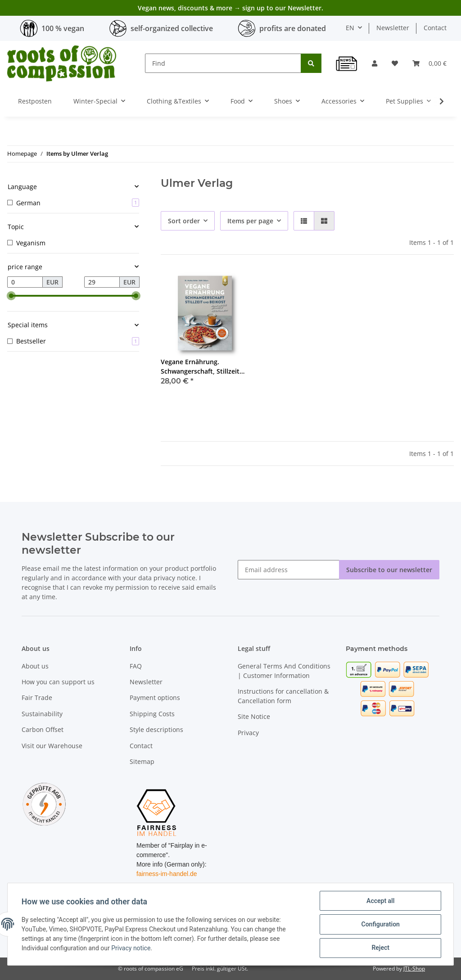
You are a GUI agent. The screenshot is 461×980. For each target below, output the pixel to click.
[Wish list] (395, 63)
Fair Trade (37, 698)
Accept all (380, 901)
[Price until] (102, 282)
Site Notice (254, 716)
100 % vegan (63, 28)
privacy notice (174, 578)
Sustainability (42, 714)
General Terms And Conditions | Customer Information (284, 671)
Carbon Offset (43, 729)
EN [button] (350, 28)
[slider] (11, 296)
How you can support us (58, 682)
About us (35, 666)
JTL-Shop (414, 969)
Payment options (155, 698)
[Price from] (25, 282)
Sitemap (142, 761)
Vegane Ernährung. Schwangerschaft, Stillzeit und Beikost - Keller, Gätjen (203, 367)
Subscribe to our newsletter (389, 570)
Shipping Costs (152, 714)
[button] (375, 63)
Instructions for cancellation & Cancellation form (283, 696)
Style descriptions (156, 729)
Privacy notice (131, 948)
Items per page (250, 221)
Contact (435, 28)
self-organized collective (172, 28)
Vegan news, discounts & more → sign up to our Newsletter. (230, 8)
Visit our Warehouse (52, 746)
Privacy (248, 733)
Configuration (380, 925)
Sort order (184, 221)
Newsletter (393, 28)
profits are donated (293, 28)
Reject (380, 948)
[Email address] (289, 570)
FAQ (136, 666)
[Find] (223, 63)
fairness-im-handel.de (167, 874)
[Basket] (429, 63)
